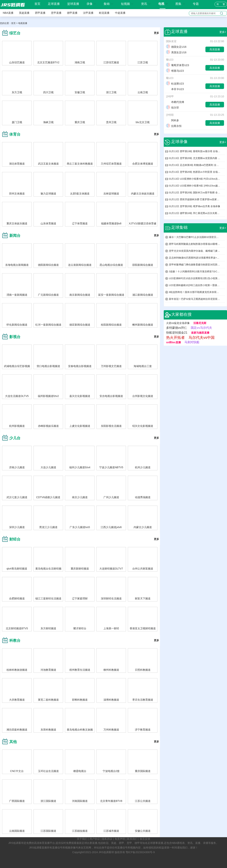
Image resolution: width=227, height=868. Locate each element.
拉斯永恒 (174, 126)
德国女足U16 (176, 47)
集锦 (108, 4)
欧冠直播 (104, 13)
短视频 (127, 4)
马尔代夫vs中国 (202, 338)
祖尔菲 (172, 108)
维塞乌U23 (175, 71)
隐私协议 (107, 839)
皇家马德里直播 (200, 333)
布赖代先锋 (175, 102)
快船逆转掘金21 (177, 333)
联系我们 (132, 839)
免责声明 (120, 839)
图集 (180, 4)
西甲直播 (40, 13)
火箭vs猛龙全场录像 (178, 323)
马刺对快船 (192, 342)
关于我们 (82, 839)
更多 (156, 33)
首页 (37, 4)
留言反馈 (145, 839)
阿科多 (172, 120)
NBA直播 (8, 13)
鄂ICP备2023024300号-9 (140, 852)
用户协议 (95, 839)
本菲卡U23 (175, 89)
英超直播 (24, 13)
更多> (223, 32)
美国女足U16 (176, 52)
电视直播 (23, 23)
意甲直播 (56, 13)
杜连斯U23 (175, 84)
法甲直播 (88, 13)
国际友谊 (171, 41)
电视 (163, 4)
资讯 (146, 4)
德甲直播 (72, 13)
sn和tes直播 (174, 342)
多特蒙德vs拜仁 (177, 328)
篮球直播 (73, 4)
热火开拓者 (175, 338)
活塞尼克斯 (200, 323)
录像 (91, 4)
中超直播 (120, 13)
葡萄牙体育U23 (178, 65)
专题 (196, 4)
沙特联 (170, 115)
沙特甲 (170, 96)
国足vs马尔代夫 (201, 328)
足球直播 (54, 4)
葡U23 (170, 60)
